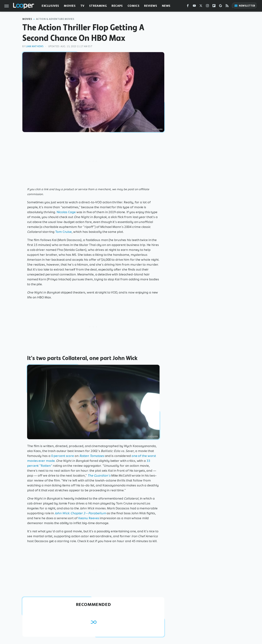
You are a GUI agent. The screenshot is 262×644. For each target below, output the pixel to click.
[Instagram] (207, 6)
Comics (134, 6)
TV (82, 6)
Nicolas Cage (66, 212)
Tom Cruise (63, 232)
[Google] (221, 6)
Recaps (117, 6)
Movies (70, 6)
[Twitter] (201, 6)
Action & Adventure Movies (55, 19)
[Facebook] (188, 6)
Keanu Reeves (89, 518)
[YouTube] (194, 6)
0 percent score (63, 456)
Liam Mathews (35, 46)
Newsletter (245, 6)
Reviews (151, 6)
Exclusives (50, 6)
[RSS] (227, 6)
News (166, 6)
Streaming (98, 6)
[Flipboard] (214, 6)
